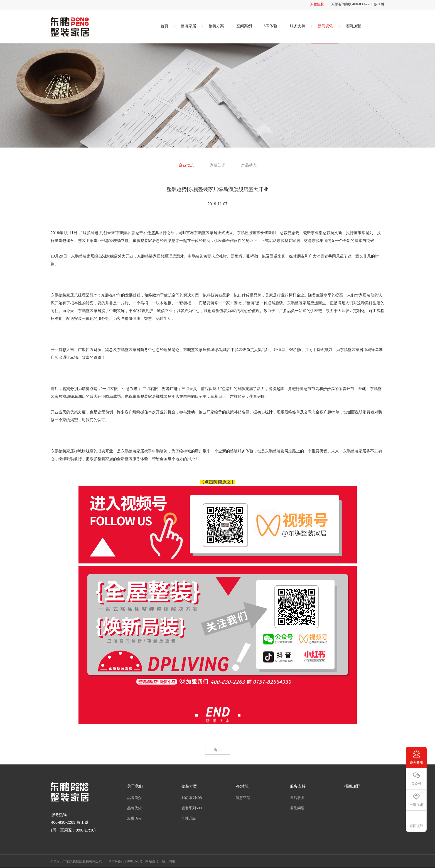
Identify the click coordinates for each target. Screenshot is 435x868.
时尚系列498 (192, 798)
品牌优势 (134, 808)
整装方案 (216, 26)
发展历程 (134, 818)
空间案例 (244, 26)
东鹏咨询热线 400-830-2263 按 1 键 (358, 4)
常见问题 (297, 808)
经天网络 (169, 861)
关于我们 (135, 786)
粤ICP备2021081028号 (126, 861)
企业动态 (186, 165)
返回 (218, 750)
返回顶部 (416, 826)
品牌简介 (134, 798)
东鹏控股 (317, 4)
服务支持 (298, 26)
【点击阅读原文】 (218, 482)
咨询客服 (416, 762)
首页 (164, 26)
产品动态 (249, 165)
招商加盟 (353, 26)
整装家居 (188, 26)
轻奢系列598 (192, 808)
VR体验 (271, 26)
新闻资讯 (325, 26)
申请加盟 (416, 805)
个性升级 (189, 818)
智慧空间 (243, 798)
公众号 (416, 784)
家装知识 (218, 165)
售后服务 (297, 798)
